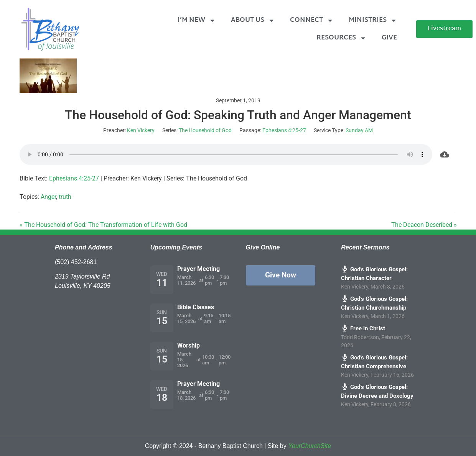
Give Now (281, 275)
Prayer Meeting (198, 269)
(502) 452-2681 (76, 262)
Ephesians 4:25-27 (284, 130)
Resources (341, 38)
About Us (253, 21)
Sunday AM (359, 130)
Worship (189, 345)
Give (389, 38)
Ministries (373, 21)
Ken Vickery (141, 130)
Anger (48, 197)
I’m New (197, 21)
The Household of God (205, 130)
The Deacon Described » (424, 225)
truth (65, 197)
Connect (312, 21)
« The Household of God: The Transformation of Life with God (103, 225)
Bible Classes (196, 307)
